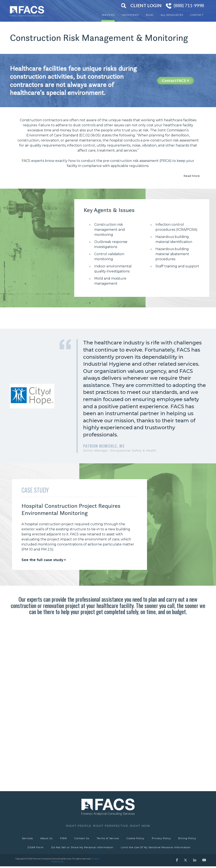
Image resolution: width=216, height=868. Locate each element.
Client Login (146, 5)
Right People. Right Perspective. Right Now (108, 826)
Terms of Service (108, 839)
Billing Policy (189, 839)
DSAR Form (35, 849)
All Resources (172, 15)
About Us (45, 839)
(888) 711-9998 (189, 5)
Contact (197, 15)
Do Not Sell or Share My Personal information (82, 849)
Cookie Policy (136, 839)
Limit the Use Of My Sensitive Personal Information (156, 849)
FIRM (63, 839)
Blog (150, 15)
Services (108, 15)
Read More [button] (192, 176)
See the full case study (44, 560)
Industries (130, 15)
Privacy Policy (163, 839)
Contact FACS (175, 81)
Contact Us (82, 839)
